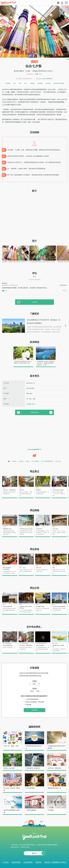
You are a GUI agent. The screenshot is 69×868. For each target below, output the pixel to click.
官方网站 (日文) (31, 404)
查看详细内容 (63, 285)
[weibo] (34, 456)
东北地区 (21, 461)
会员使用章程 (28, 862)
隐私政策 (38, 862)
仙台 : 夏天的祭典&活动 (47, 461)
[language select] (58, 3)
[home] (8, 3)
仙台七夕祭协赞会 (47, 79)
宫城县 (27, 461)
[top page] (9, 461)
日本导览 (14, 461)
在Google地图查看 (34, 449)
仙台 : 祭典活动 (35, 461)
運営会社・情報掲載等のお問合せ (55, 862)
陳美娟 (5, 283)
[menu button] (66, 3)
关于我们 (6, 862)
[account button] (62, 3)
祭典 (56, 162)
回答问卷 (34, 710)
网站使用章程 (16, 862)
